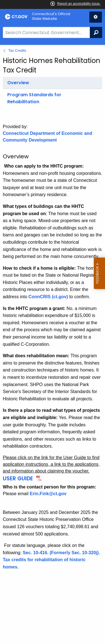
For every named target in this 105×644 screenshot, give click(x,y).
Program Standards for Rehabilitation (34, 98)
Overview (18, 83)
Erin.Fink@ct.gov (48, 494)
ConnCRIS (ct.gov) (48, 297)
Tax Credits (17, 50)
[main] (53, 344)
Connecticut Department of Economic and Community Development (47, 137)
